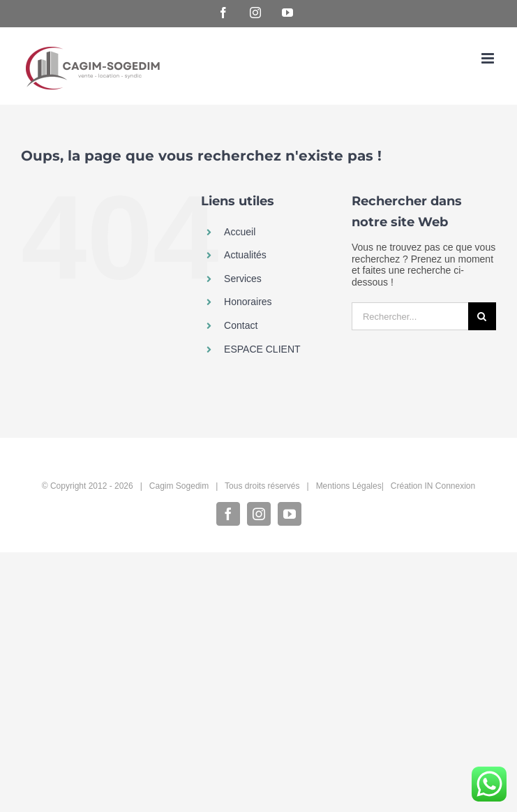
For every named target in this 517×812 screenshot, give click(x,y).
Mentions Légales (349, 486)
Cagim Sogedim (179, 486)
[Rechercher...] (410, 316)
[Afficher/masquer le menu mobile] (489, 58)
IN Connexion (450, 486)
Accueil (240, 232)
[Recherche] (482, 316)
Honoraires (248, 302)
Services (243, 279)
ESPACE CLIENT (262, 349)
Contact (241, 325)
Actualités (245, 255)
